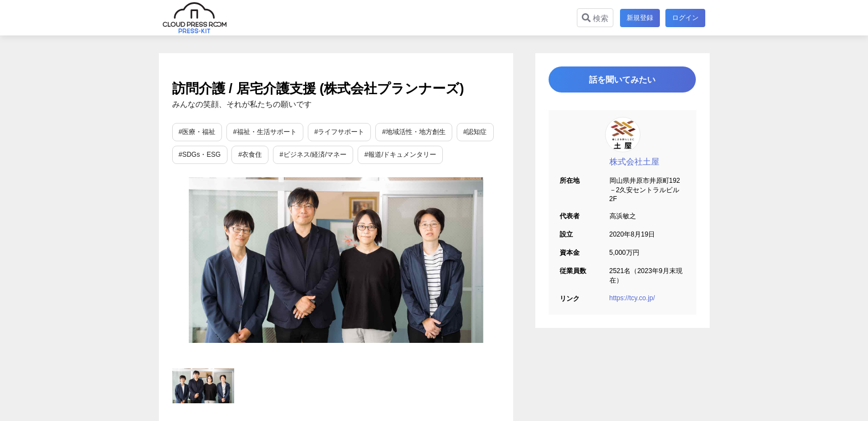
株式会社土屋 (634, 165)
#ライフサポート (340, 132)
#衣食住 (250, 155)
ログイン (685, 18)
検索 (594, 18)
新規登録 (639, 18)
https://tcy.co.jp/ (632, 301)
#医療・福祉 (197, 132)
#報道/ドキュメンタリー (400, 155)
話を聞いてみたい (622, 81)
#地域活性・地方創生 (414, 132)
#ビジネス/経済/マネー (313, 155)
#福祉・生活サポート (265, 132)
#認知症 (475, 132)
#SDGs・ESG (200, 155)
